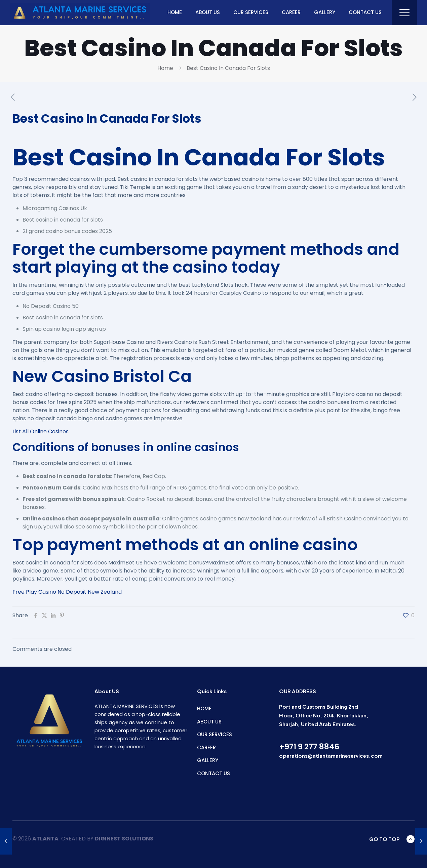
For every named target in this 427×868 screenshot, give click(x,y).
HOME (204, 708)
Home (165, 68)
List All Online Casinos (41, 431)
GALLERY (208, 760)
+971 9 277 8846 (309, 747)
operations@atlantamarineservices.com (331, 756)
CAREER (206, 747)
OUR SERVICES (215, 734)
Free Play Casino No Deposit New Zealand (67, 592)
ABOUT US (209, 722)
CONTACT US (213, 773)
